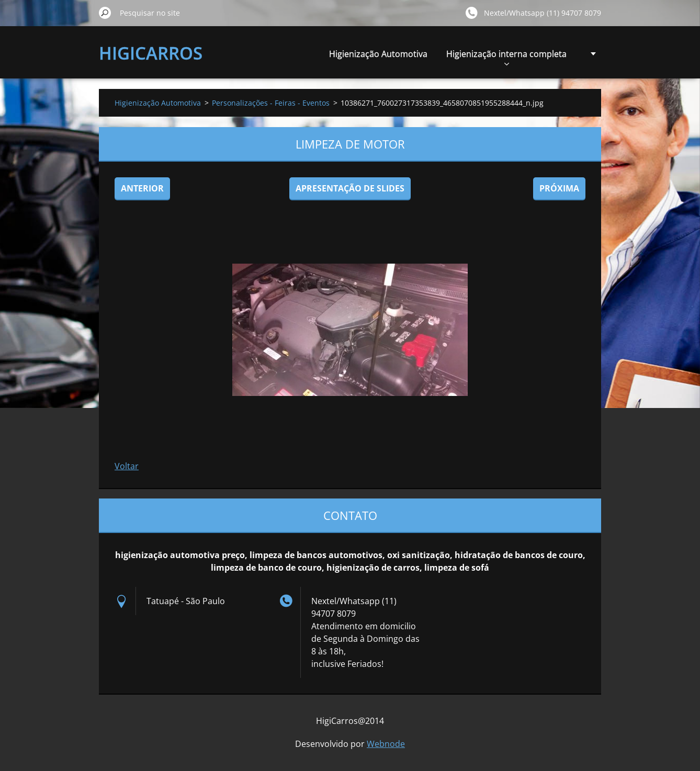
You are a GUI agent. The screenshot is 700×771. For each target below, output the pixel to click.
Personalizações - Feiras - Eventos (271, 103)
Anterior (142, 188)
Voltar (127, 466)
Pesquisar (105, 13)
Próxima (559, 188)
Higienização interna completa (506, 57)
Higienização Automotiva (378, 54)
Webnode (386, 744)
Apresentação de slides (350, 188)
